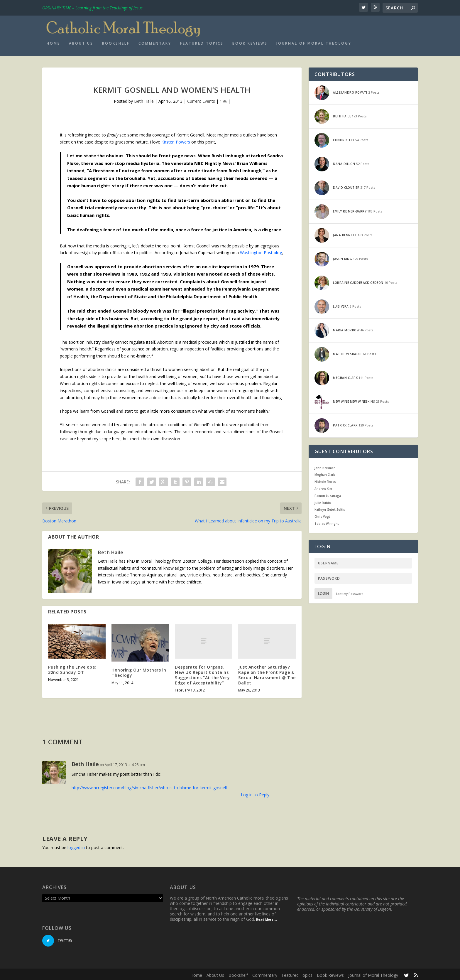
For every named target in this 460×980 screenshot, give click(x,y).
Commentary (155, 41)
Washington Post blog (261, 251)
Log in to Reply (255, 793)
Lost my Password (350, 592)
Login (323, 592)
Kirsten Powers (176, 140)
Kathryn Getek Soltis (330, 508)
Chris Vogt (322, 515)
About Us (81, 41)
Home (53, 41)
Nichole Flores (325, 480)
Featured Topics (202, 41)
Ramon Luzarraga (328, 494)
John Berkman (325, 466)
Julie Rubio (323, 501)
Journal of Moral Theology (314, 41)
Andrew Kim (323, 487)
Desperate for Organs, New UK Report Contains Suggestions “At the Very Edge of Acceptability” (202, 673)
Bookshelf (116, 41)
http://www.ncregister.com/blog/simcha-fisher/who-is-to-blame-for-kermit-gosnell (149, 786)
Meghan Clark (325, 473)
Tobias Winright (327, 522)
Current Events (201, 99)
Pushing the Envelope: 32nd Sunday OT (72, 668)
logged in (76, 845)
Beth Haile (144, 99)
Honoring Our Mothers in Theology (139, 671)
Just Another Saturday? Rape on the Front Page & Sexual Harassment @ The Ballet (267, 673)
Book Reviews (250, 41)
